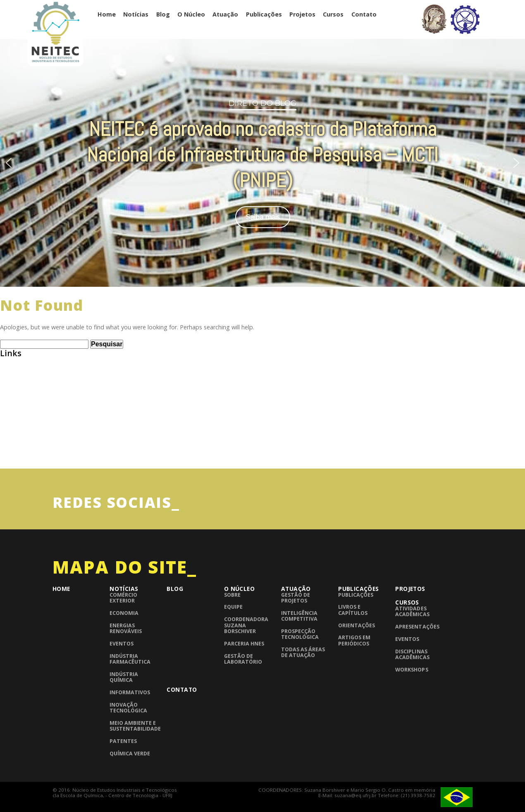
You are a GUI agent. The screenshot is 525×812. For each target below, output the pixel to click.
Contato (364, 14)
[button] (9, 163)
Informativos (130, 692)
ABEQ (8, 361)
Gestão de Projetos (296, 598)
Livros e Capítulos (353, 610)
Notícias (136, 14)
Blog (163, 14)
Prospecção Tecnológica (300, 634)
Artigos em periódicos (354, 640)
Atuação (225, 14)
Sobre (232, 595)
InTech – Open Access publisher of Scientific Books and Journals (94, 440)
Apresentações (417, 627)
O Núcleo (191, 14)
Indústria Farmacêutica (130, 659)
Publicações (264, 14)
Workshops (412, 670)
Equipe (233, 607)
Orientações (357, 625)
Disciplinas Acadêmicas (412, 654)
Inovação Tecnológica (128, 708)
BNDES (10, 393)
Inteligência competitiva (299, 616)
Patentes (123, 741)
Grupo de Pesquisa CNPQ (36, 424)
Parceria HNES (244, 644)
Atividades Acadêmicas (412, 611)
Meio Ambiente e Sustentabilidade (135, 726)
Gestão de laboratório (243, 659)
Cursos (333, 14)
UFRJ (6, 456)
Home (107, 14)
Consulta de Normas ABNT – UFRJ (49, 408)
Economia (124, 613)
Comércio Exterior (123, 598)
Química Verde (130, 754)
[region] (262, 162)
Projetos (302, 14)
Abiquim (12, 377)
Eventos (122, 644)
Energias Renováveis (126, 628)
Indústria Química (124, 677)
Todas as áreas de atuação (303, 652)
